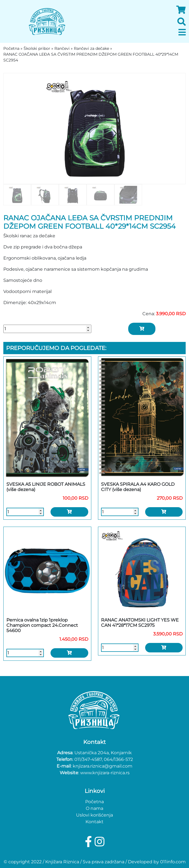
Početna (94, 802)
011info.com (173, 862)
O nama (94, 808)
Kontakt (94, 822)
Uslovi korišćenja (94, 815)
